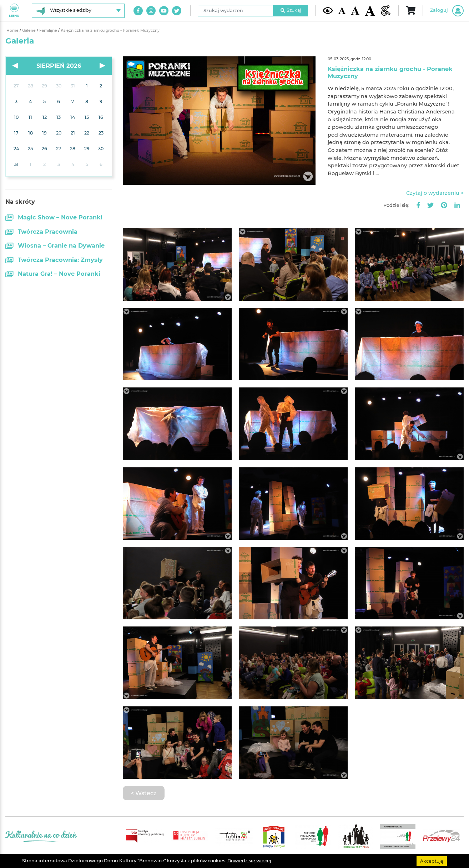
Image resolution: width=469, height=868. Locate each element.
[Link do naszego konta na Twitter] (177, 11)
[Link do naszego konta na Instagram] (151, 11)
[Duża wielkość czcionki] (370, 10)
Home (13, 31)
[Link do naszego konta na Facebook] (138, 11)
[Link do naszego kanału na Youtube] (164, 11)
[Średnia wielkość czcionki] (355, 11)
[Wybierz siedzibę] (78, 11)
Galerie (29, 31)
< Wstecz (143, 793)
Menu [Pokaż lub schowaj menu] (14, 11)
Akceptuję (432, 861)
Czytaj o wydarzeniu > (435, 193)
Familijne (49, 31)
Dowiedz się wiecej (249, 861)
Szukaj (291, 10)
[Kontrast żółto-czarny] (328, 11)
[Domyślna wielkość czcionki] (342, 11)
